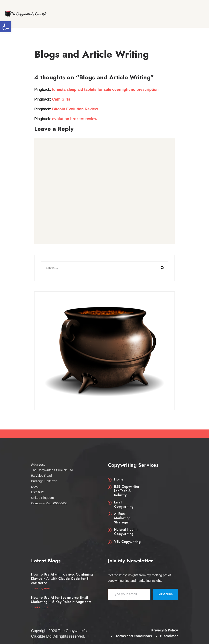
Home (119, 479)
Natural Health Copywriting (126, 532)
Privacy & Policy (165, 630)
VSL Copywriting (127, 542)
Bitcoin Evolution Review (75, 109)
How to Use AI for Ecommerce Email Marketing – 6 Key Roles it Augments (61, 600)
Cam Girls (61, 99)
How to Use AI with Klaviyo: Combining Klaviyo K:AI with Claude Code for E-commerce (62, 579)
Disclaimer (169, 636)
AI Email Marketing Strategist (122, 518)
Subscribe (165, 594)
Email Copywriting (124, 505)
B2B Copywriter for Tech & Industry (127, 491)
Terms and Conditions (134, 636)
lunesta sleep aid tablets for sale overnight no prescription (105, 90)
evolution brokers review (75, 119)
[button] (6, 27)
